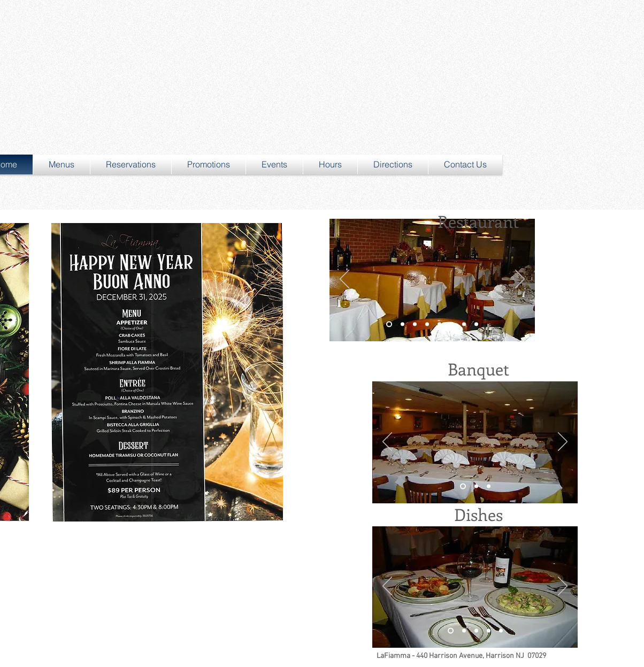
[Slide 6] (452, 324)
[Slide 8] (476, 324)
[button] (62, 164)
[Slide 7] (464, 324)
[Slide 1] (389, 324)
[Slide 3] (402, 324)
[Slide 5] (439, 324)
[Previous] (344, 280)
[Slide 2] (415, 324)
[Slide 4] (427, 324)
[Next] (520, 280)
